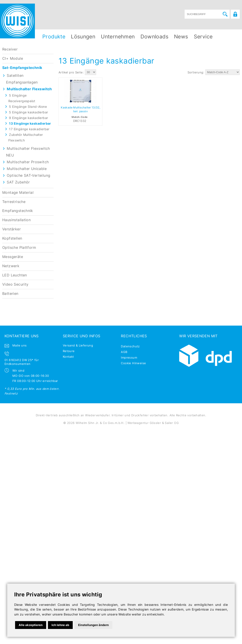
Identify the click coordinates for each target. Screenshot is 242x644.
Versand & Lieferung (78, 345)
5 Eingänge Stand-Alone (28, 107)
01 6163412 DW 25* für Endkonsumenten (22, 362)
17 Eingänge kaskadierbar (29, 129)
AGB (124, 352)
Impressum (129, 357)
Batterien (10, 294)
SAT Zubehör (18, 182)
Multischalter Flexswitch (29, 89)
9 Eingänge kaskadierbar (28, 118)
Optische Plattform (19, 248)
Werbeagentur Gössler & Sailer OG (153, 423)
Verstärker (11, 229)
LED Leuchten (15, 275)
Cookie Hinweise (133, 363)
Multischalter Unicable (27, 169)
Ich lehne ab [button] (60, 625)
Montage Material (18, 193)
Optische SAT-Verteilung (28, 175)
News (181, 36)
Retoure (69, 351)
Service (203, 36)
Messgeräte (13, 257)
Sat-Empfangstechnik (22, 68)
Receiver (10, 49)
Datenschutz (130, 346)
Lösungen (83, 36)
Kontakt (68, 357)
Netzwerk (11, 266)
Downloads (155, 36)
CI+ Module (13, 58)
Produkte (54, 36)
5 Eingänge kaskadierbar (28, 112)
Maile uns (20, 345)
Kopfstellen (12, 238)
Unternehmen (118, 36)
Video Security (15, 284)
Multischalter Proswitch (28, 162)
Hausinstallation (16, 220)
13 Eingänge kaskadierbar (30, 123)
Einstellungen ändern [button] (93, 625)
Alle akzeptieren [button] (31, 625)
